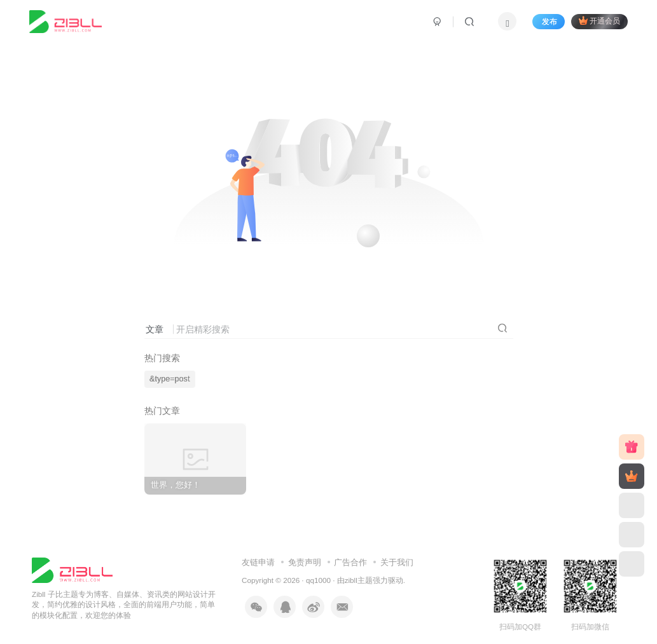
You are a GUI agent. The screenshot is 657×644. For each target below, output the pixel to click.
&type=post (169, 379)
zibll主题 (359, 580)
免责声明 (305, 562)
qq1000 (318, 580)
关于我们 (397, 562)
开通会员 (599, 21)
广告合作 (350, 562)
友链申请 (258, 562)
